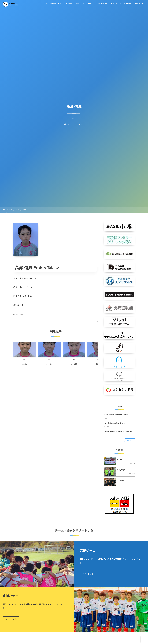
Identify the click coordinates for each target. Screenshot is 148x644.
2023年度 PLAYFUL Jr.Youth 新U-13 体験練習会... (119, 431)
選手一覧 (120, 460)
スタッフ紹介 (121, 470)
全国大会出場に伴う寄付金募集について (116, 415)
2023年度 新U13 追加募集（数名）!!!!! (115, 423)
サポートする (88, 574)
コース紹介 (121, 480)
